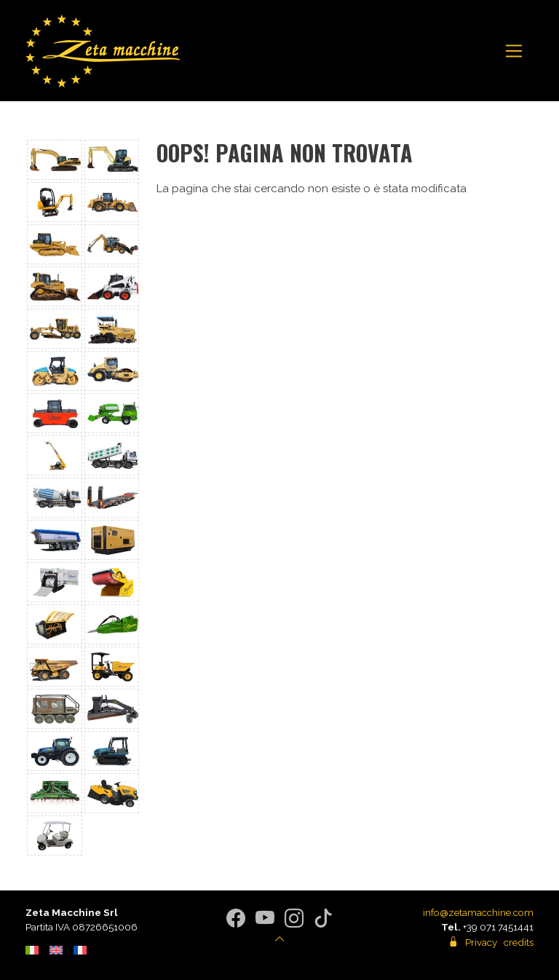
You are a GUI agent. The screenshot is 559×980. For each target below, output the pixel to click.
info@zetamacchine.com (478, 912)
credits (519, 942)
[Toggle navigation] (514, 51)
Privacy (481, 942)
